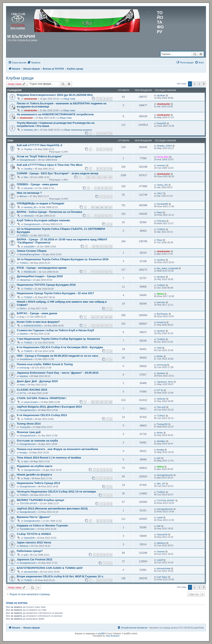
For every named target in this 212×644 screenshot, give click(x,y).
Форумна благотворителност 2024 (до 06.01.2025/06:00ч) (55, 95)
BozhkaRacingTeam (30, 254)
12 (106, 247)
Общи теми (69, 99)
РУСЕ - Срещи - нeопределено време (42, 268)
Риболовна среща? (30, 551)
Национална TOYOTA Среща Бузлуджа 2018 (46, 285)
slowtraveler (31, 99)
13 (111, 247)
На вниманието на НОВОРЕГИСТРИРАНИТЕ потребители (55, 114)
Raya (160, 212)
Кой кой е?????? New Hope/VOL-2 (40, 145)
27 (106, 402)
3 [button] (199, 84)
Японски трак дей (29, 432)
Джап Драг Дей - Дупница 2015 (37, 381)
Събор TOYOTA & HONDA (34, 534)
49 (102, 208)
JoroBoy (28, 169)
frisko (22, 385)
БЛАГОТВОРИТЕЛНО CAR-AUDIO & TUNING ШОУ (50, 568)
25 (97, 402)
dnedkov (161, 441)
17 (97, 317)
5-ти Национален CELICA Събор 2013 (42, 415)
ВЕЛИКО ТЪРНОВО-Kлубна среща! (40, 500)
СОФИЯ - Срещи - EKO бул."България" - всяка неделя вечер (58, 173)
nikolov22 (29, 216)
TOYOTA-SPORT (29, 503)
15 (111, 272)
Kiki (26, 177)
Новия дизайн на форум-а (34, 475)
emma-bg (24, 368)
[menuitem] (34, 63)
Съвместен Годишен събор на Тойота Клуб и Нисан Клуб (55, 330)
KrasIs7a (161, 322)
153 (104, 177)
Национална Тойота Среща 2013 (38, 483)
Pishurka (161, 221)
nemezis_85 (30, 207)
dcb (26, 461)
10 (106, 188)
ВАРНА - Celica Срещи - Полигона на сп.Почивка (49, 212)
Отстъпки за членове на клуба (37, 441)
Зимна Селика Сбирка (32, 251)
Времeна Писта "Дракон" (34, 517)
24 (93, 402)
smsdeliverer (26, 359)
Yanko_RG (162, 185)
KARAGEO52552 (33, 326)
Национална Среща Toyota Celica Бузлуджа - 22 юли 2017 (55, 293)
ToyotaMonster (27, 529)
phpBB (101, 634)
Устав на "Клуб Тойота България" (40, 156)
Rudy (27, 478)
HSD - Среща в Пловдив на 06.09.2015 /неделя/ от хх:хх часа (57, 356)
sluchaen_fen (31, 130)
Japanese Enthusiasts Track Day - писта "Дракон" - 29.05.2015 (58, 373)
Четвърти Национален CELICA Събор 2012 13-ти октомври (56, 492)
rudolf (160, 518)
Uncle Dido (163, 157)
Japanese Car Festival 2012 (35, 559)
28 (111, 402)
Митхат (23, 196)
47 (93, 208)
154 (110, 177)
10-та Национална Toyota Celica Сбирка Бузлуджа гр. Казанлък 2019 (63, 259)
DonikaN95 (163, 204)
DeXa (23, 308)
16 (93, 317)
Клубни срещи (20, 78)
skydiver (161, 95)
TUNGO (24, 235)
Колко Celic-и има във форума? (38, 322)
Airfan (160, 356)
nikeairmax (25, 280)
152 (99, 177)
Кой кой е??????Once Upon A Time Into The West (49, 165)
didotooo (24, 546)
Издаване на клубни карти (35, 466)
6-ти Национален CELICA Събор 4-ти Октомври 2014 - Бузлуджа (60, 347)
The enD (161, 407)
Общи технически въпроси (78, 130)
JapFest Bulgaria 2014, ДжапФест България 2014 (49, 407)
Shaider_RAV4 (164, 146)
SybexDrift (29, 538)
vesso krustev (31, 402)
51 (111, 208)
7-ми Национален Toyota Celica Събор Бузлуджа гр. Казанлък (58, 339)
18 (102, 317)
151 (93, 177)
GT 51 (23, 393)
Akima (160, 294)
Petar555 (162, 123)
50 (106, 208)
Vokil (159, 348)
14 (106, 272)
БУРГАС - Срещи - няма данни (37, 313)
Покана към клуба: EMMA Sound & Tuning (45, 364)
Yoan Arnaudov (113, 636)
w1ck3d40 (29, 247)
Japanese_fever (165, 382)
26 (102, 402)
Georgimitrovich (28, 160)
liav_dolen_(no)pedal (167, 268)
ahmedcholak (31, 572)
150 (88, 177)
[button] (204, 84)
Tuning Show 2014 (29, 424)
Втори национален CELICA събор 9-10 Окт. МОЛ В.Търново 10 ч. (60, 576)
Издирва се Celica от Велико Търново (42, 525)
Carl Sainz (162, 577)
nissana (161, 551)
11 (111, 188)
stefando (161, 399)
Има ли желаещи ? (29, 193)
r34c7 (160, 193)
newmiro (161, 165)
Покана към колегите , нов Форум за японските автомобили (57, 449)
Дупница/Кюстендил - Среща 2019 (40, 276)
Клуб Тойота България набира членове (43, 220)
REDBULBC (30, 272)
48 (97, 208)
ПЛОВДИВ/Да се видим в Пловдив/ (40, 203)
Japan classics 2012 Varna (34, 542)
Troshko (28, 149)
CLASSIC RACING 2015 (32, 390)
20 (111, 317)
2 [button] (195, 84)
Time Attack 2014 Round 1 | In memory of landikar (49, 458)
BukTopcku (163, 314)
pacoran (161, 302)
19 (106, 317)
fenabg (23, 453)
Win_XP (161, 484)
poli (26, 555)
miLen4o (28, 188)
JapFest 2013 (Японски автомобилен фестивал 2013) (52, 509)
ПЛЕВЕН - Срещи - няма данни (37, 184)
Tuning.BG (25, 427)
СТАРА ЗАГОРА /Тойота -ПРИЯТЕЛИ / (42, 398)
